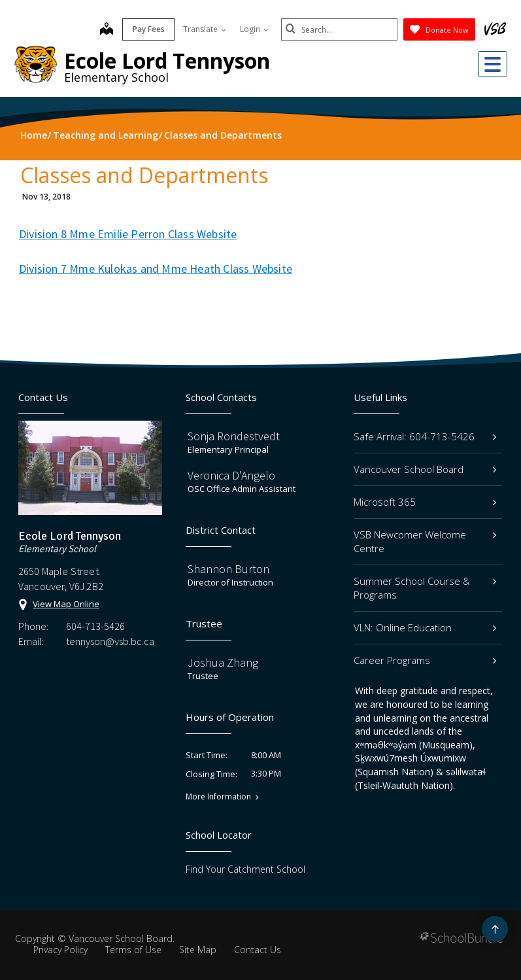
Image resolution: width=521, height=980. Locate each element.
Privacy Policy (60, 950)
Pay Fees (147, 29)
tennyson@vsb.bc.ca (110, 641)
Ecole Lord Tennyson (167, 61)
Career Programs (425, 660)
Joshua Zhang (223, 662)
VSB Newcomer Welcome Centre (425, 541)
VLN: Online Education (425, 627)
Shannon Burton (228, 569)
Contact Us (258, 950)
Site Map (198, 950)
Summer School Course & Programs (425, 588)
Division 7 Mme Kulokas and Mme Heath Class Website (156, 269)
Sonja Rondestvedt (234, 436)
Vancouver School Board (425, 469)
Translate (203, 29)
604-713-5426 (95, 626)
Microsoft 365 (425, 502)
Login (253, 29)
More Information (218, 797)
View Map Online (66, 604)
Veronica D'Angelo (231, 475)
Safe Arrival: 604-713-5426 (425, 436)
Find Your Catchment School (245, 869)
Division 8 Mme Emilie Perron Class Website (128, 234)
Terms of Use (133, 950)
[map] (105, 30)
